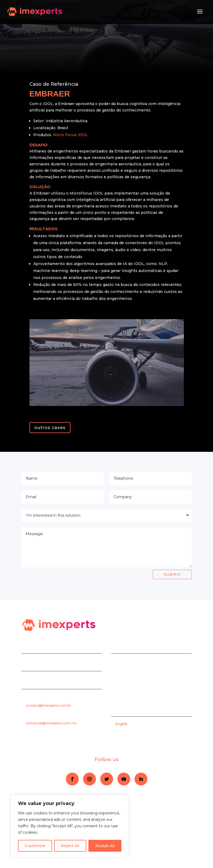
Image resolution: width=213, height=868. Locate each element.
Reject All (70, 846)
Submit (172, 574)
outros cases (50, 428)
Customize (35, 846)
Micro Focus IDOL (70, 135)
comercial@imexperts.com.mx (51, 723)
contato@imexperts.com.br (48, 705)
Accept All (105, 846)
